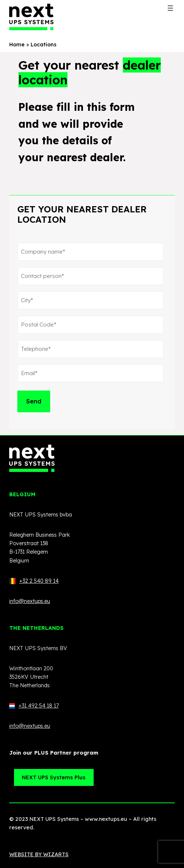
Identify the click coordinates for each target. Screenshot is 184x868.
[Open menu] (170, 8)
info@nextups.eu (30, 601)
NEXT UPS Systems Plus (54, 777)
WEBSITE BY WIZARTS (39, 854)
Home (17, 45)
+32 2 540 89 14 (39, 581)
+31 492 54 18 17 (34, 706)
